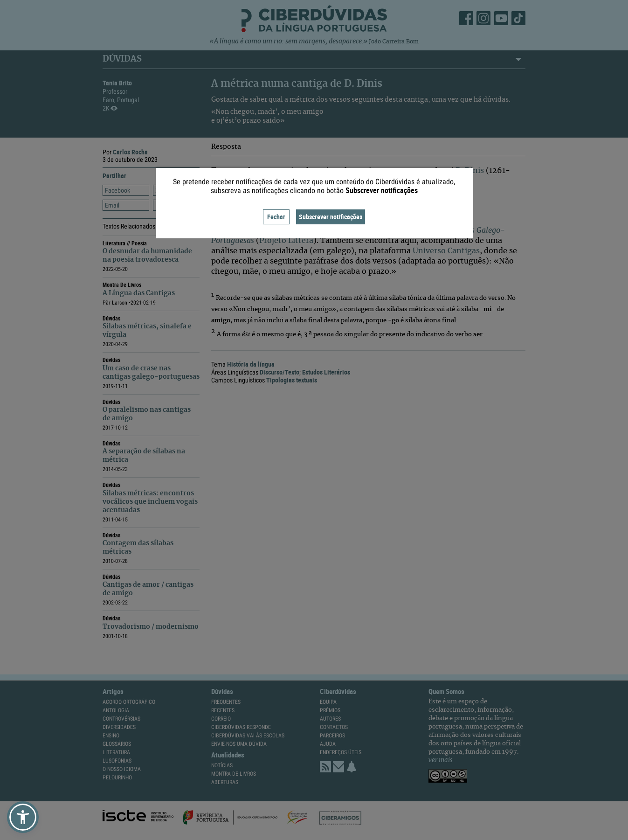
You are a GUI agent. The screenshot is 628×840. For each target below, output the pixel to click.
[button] (23, 817)
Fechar (276, 217)
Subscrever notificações (331, 217)
